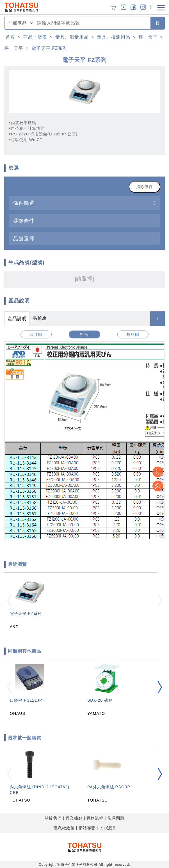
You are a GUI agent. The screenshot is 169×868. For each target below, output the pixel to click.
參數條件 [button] (24, 221)
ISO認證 (107, 828)
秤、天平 (148, 37)
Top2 (158, 472)
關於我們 (53, 818)
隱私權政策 (64, 828)
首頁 (10, 37)
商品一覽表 (35, 37)
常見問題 (116, 818)
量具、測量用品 (72, 37)
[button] (160, 687)
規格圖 (133, 334)
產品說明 (17, 319)
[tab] (84, 203)
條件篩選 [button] (24, 203)
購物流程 (95, 818)
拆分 (84, 334)
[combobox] (92, 23)
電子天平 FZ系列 (50, 48)
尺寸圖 (36, 334)
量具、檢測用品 (114, 37)
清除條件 (145, 187)
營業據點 (74, 818)
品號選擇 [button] (24, 239)
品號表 (40, 318)
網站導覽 (87, 828)
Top (158, 486)
